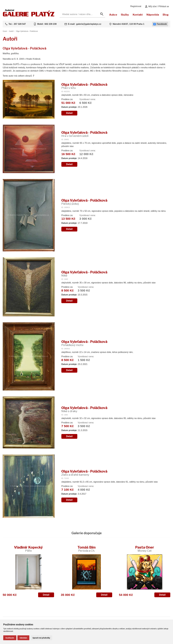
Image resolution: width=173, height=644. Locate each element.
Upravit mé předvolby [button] (41, 638)
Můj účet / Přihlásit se (157, 6)
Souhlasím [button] (10, 638)
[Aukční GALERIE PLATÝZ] (29, 16)
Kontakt (138, 15)
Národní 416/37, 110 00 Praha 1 (129, 24)
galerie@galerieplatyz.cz (89, 24)
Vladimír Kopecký (28, 549)
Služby (125, 15)
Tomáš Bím (86, 549)
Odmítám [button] (23, 638)
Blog (166, 15)
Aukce (113, 15)
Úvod (5, 31)
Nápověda (153, 15)
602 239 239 (50, 24)
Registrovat (136, 6)
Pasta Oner (145, 549)
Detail (69, 113)
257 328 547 (20, 24)
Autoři (11, 31)
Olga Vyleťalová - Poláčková (27, 31)
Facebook (160, 24)
